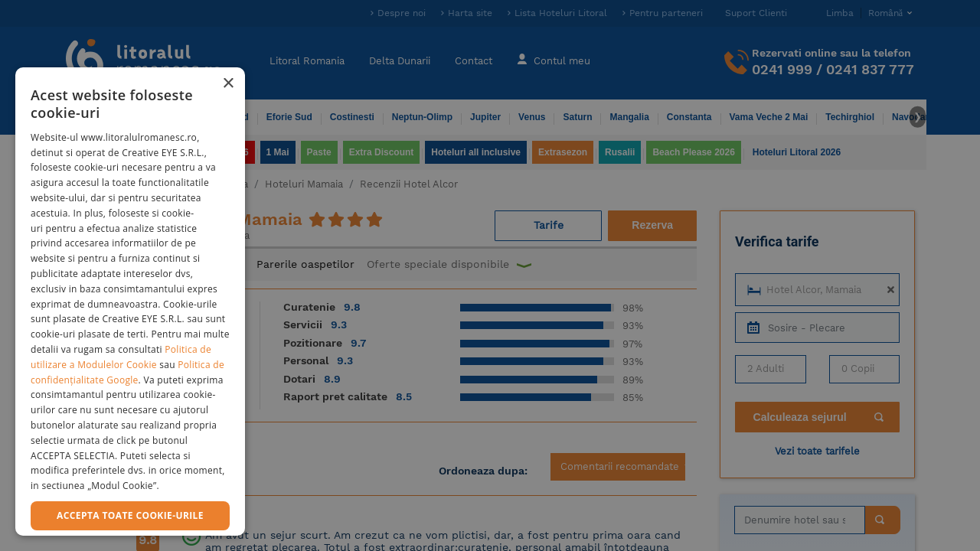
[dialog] (130, 302)
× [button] (228, 84)
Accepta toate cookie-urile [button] (130, 515)
